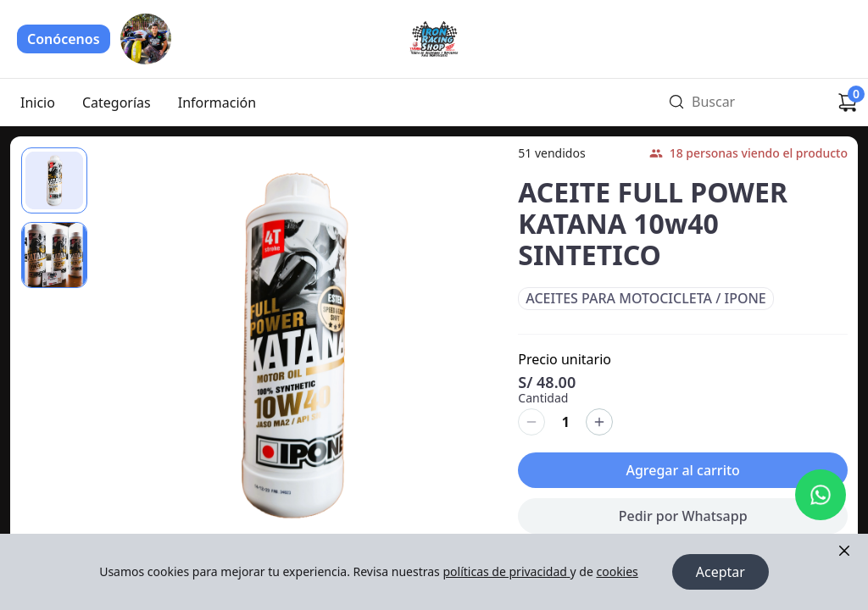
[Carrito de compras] (848, 103)
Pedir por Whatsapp (683, 527)
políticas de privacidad (506, 571)
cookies (617, 571)
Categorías (117, 103)
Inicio (38, 103)
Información (217, 103)
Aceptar (721, 572)
